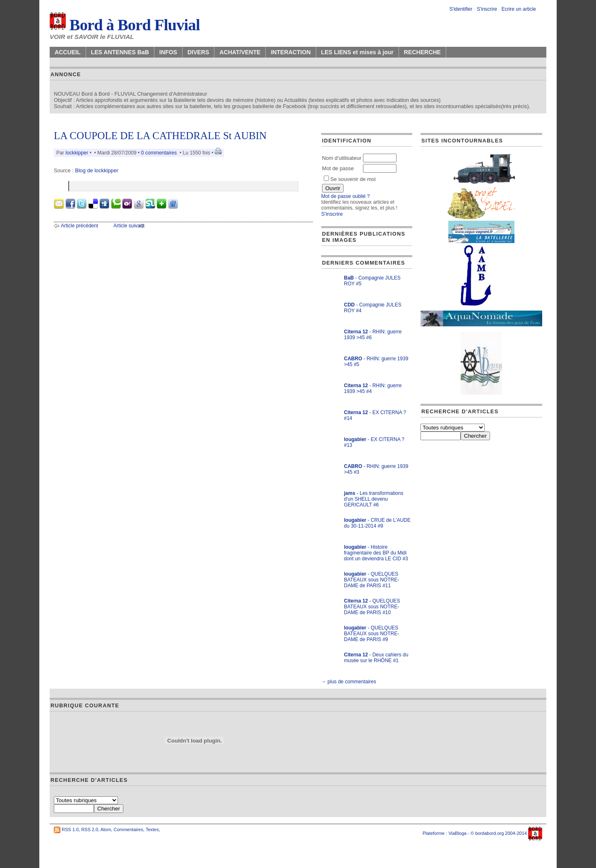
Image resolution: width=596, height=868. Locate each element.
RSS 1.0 (70, 829)
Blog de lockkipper (97, 170)
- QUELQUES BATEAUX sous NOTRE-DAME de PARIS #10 (372, 607)
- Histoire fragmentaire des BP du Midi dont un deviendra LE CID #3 (376, 553)
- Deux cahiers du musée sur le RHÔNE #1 (376, 658)
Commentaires (128, 829)
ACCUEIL (68, 52)
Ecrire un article (519, 9)
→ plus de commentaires (349, 682)
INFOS (168, 52)
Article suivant (129, 226)
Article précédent (79, 226)
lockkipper (77, 153)
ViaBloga (457, 833)
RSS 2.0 (90, 829)
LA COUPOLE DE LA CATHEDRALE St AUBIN (160, 136)
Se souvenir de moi (350, 179)
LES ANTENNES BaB (120, 52)
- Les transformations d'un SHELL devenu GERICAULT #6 (374, 499)
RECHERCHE (422, 52)
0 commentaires (160, 153)
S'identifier (461, 9)
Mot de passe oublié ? (345, 196)
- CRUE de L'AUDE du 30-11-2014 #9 (377, 523)
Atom (106, 829)
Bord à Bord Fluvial (125, 25)
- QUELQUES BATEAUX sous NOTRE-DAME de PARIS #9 (371, 634)
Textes (152, 829)
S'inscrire (487, 9)
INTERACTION (291, 52)
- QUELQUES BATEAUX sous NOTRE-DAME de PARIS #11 (371, 580)
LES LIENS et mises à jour (357, 52)
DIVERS (198, 52)
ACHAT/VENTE (240, 52)
